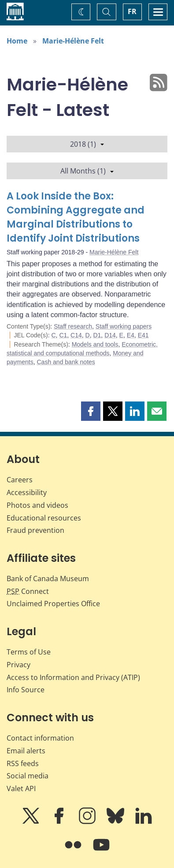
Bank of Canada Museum (48, 579)
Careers (20, 480)
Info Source (26, 690)
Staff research (73, 326)
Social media (28, 776)
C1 (63, 335)
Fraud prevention (35, 530)
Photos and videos (37, 505)
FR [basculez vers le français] (132, 11)
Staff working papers (124, 326)
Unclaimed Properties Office (53, 604)
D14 (110, 335)
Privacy (19, 665)
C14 (76, 335)
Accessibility (27, 492)
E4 (131, 335)
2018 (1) (87, 144)
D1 (97, 335)
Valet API (21, 788)
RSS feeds (23, 763)
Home (17, 41)
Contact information (40, 738)
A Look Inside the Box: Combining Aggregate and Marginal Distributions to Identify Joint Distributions (76, 217)
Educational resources (44, 518)
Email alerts (26, 751)
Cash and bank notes (66, 362)
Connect (28, 591)
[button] (91, 411)
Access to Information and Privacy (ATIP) (73, 677)
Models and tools (95, 344)
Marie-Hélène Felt (73, 41)
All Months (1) (87, 171)
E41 (143, 335)
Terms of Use (29, 652)
